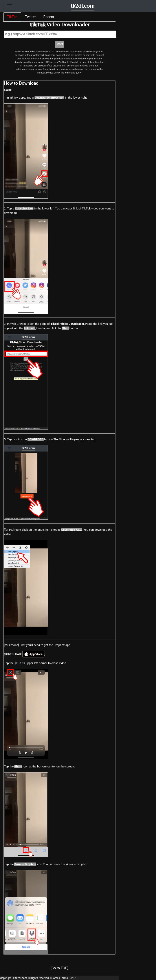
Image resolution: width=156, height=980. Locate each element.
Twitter (30, 17)
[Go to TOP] (60, 968)
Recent (49, 17)
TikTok (12, 17)
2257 (78, 73)
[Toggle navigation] (10, 6)
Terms (64, 978)
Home (55, 978)
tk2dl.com (83, 6)
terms (68, 73)
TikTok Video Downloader (67, 324)
